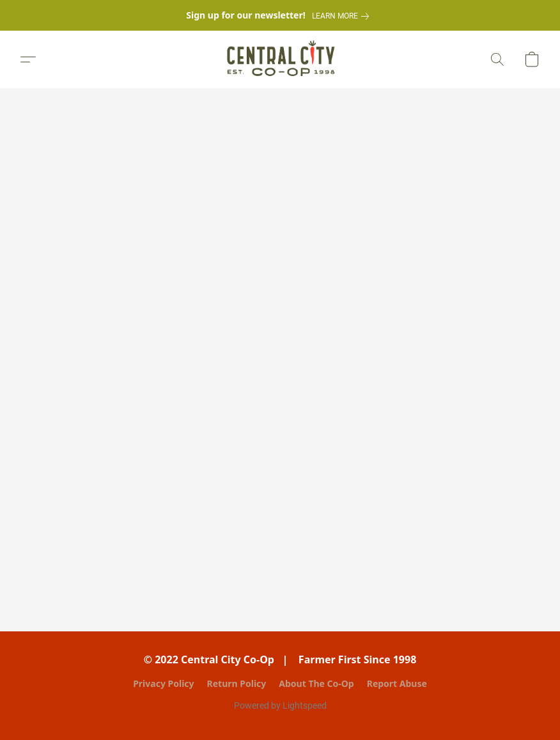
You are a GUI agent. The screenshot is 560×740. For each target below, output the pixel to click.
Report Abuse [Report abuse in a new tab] (397, 683)
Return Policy (237, 683)
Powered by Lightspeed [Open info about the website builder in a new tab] (280, 705)
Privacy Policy (163, 683)
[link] (343, 16)
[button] (280, 59)
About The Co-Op (316, 683)
